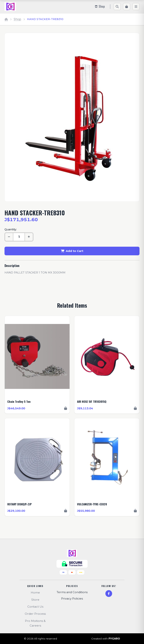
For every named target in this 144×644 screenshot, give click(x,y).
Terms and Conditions (72, 592)
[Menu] (136, 7)
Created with (106, 639)
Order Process (35, 614)
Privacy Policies (72, 599)
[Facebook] (109, 594)
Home (35, 593)
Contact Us (35, 607)
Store (35, 600)
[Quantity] (19, 237)
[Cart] (127, 7)
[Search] (117, 7)
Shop (17, 19)
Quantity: (11, 229)
